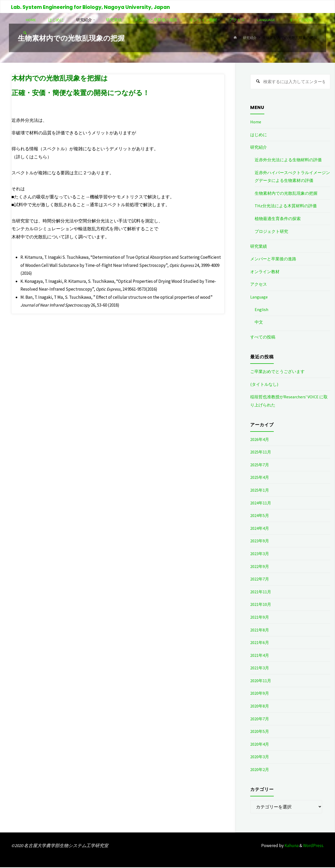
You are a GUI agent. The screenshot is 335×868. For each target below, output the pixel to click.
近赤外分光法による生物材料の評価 (290, 160)
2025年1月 (260, 491)
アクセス (259, 285)
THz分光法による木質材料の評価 (287, 206)
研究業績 (259, 247)
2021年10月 (261, 605)
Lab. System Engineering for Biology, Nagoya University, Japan (91, 7)
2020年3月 (260, 757)
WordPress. (314, 846)
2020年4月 (260, 745)
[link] (62, 33)
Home (256, 123)
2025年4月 (260, 478)
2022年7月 (260, 580)
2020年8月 (260, 707)
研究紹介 (249, 38)
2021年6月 (260, 643)
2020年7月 (260, 719)
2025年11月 (261, 453)
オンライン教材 (266, 272)
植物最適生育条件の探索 (279, 219)
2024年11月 (261, 503)
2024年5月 (260, 516)
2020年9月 (260, 694)
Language (259, 298)
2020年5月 (260, 732)
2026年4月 (260, 440)
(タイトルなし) (265, 385)
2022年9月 (260, 567)
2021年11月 (261, 592)
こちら (40, 157)
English (261, 310)
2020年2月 (260, 770)
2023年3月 (260, 554)
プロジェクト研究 (272, 232)
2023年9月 (260, 542)
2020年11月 (261, 681)
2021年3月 (260, 669)
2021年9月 (260, 618)
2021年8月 (260, 630)
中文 (259, 323)
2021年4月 (260, 656)
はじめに (259, 135)
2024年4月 (260, 529)
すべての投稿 (264, 338)
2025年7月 (260, 465)
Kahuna (291, 846)
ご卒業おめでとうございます (279, 372)
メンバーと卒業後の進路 (275, 260)
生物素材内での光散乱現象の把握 (288, 194)
